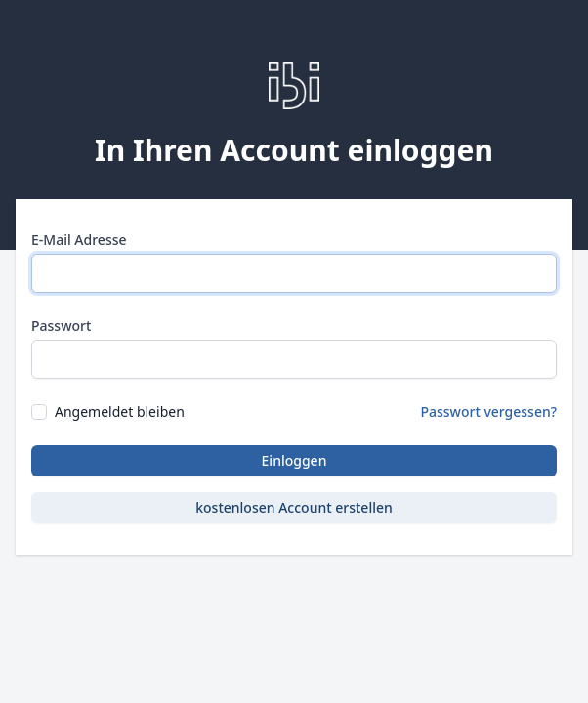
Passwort (61, 326)
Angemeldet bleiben (120, 412)
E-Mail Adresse (79, 240)
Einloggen (294, 460)
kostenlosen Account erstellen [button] (294, 507)
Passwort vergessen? (488, 412)
